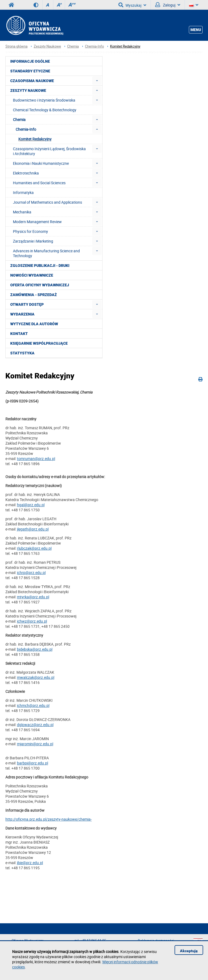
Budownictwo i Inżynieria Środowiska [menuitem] (44, 100)
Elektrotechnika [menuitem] (26, 173)
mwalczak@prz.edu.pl (36, 677)
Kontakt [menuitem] (19, 334)
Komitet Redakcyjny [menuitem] (35, 139)
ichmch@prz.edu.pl (33, 705)
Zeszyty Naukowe (47, 46)
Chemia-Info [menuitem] (26, 129)
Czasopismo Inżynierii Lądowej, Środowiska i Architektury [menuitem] (49, 151)
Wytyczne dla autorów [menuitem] (34, 324)
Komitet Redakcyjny (125, 46)
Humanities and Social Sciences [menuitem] (39, 183)
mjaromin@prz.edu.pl (35, 744)
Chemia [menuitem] (19, 120)
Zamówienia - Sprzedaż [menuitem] (34, 295)
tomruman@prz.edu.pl (36, 459)
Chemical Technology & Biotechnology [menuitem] (45, 110)
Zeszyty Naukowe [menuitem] (28, 90)
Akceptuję (189, 951)
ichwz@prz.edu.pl (32, 621)
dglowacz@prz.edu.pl (35, 725)
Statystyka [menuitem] (22, 353)
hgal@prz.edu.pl (31, 505)
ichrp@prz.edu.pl (31, 573)
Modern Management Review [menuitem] (37, 222)
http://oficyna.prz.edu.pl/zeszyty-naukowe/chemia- (49, 819)
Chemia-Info (94, 46)
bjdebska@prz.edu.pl (35, 649)
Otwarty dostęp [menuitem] (27, 304)
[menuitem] (97, 81)
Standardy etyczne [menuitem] (30, 71)
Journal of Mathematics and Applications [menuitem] (47, 202)
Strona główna (16, 46)
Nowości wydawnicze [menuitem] (32, 275)
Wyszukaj (132, 5)
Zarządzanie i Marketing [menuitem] (33, 241)
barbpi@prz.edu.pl (33, 763)
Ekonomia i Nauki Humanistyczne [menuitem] (41, 163)
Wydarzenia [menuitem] (22, 314)
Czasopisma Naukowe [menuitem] (32, 81)
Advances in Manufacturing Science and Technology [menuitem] (46, 253)
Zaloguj (168, 5)
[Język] (194, 5)
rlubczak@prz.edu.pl (34, 548)
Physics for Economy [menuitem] (30, 231)
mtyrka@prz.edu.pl (33, 597)
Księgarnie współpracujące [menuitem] (39, 343)
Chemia (73, 46)
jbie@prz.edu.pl (30, 863)
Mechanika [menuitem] (22, 212)
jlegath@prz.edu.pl (33, 529)
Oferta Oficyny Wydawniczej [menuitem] (40, 285)
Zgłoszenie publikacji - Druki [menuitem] (40, 266)
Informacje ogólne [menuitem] (30, 61)
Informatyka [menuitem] (23, 192)
